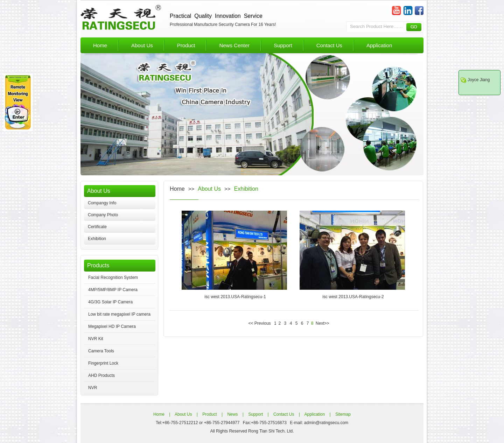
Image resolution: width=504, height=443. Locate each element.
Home (100, 45)
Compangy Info (102, 203)
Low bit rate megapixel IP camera (119, 314)
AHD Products (101, 375)
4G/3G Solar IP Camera (110, 302)
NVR (93, 388)
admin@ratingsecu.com (326, 423)
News (232, 414)
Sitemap (342, 414)
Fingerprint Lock (103, 363)
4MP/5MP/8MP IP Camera (113, 290)
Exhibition (97, 239)
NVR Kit (96, 339)
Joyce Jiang (479, 80)
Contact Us (329, 45)
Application (379, 45)
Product (186, 45)
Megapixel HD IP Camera (112, 326)
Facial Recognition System (113, 277)
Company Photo (103, 215)
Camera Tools (101, 351)
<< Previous (260, 323)
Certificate (97, 227)
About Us (142, 45)
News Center (234, 45)
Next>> (322, 323)
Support (283, 45)
